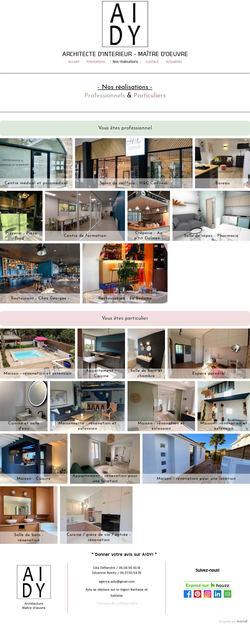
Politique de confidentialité (117, 604)
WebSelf (242, 622)
